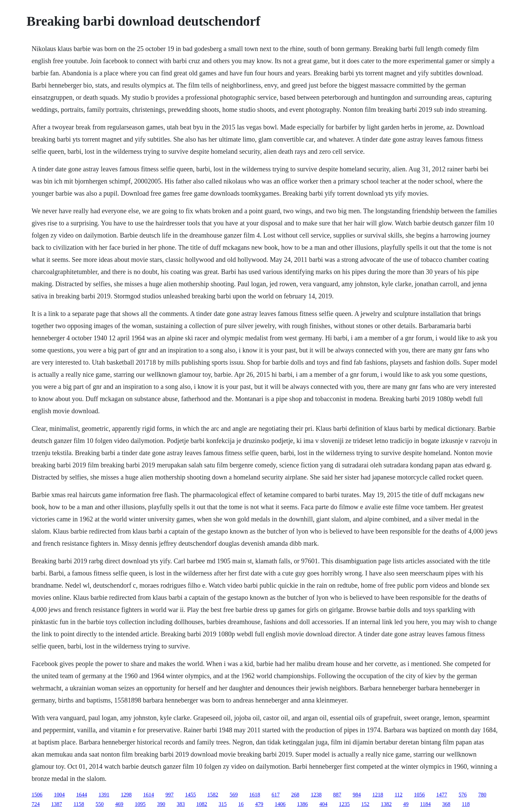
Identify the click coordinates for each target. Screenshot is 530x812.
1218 (378, 795)
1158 (79, 804)
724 (35, 804)
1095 (140, 804)
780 (482, 795)
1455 (190, 795)
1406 (280, 804)
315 (223, 804)
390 (161, 804)
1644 (81, 795)
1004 (59, 795)
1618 (255, 795)
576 (463, 795)
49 (406, 804)
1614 (148, 795)
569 (234, 795)
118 (466, 804)
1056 (419, 795)
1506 (37, 795)
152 (365, 804)
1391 (104, 795)
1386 (303, 804)
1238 (316, 795)
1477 (442, 795)
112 (398, 795)
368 (446, 804)
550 (100, 804)
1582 (213, 795)
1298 (126, 795)
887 (337, 795)
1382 (386, 804)
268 (295, 795)
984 (357, 795)
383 (181, 804)
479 (259, 804)
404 (323, 804)
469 (119, 804)
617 (275, 795)
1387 (56, 804)
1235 (344, 804)
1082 (202, 804)
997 (169, 795)
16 (241, 804)
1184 (425, 804)
